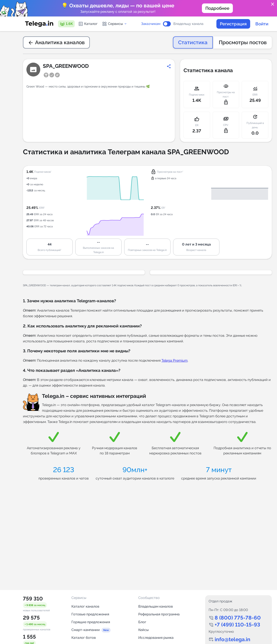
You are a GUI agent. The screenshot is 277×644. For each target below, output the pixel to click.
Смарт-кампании (86, 630)
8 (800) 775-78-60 (238, 618)
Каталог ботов (84, 638)
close (273, 4)
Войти (262, 24)
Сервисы (115, 24)
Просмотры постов (243, 42)
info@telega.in (233, 639)
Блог (142, 622)
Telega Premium (175, 360)
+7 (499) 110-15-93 (237, 625)
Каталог (88, 24)
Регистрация (233, 24)
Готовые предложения (90, 614)
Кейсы (143, 630)
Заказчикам (151, 24)
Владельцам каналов (156, 606)
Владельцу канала (188, 24)
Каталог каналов (85, 606)
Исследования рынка (156, 638)
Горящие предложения (91, 622)
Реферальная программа (159, 614)
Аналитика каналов (56, 42)
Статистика (193, 42)
